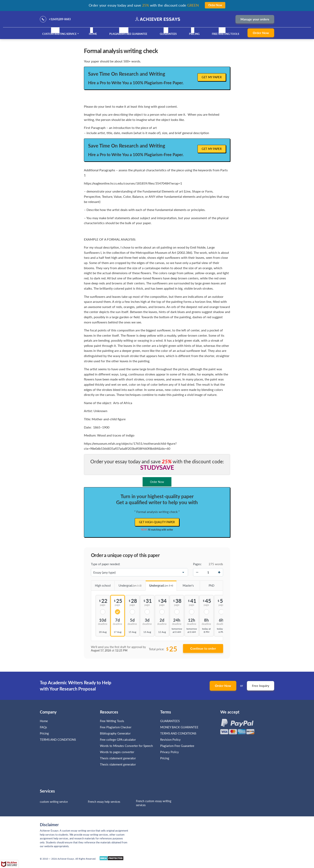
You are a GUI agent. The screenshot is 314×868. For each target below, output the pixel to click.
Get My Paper (212, 77)
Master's (185, 584)
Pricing (194, 34)
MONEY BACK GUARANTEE (179, 727)
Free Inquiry (261, 686)
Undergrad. (128, 584)
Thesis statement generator (118, 758)
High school (101, 584)
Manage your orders (255, 19)
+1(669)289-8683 (60, 19)
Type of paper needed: (106, 564)
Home (93, 34)
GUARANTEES (168, 34)
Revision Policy (170, 740)
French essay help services (104, 802)
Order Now (261, 33)
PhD (207, 584)
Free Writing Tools (225, 34)
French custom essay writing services (154, 803)
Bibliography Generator (115, 733)
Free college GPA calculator (118, 740)
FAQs (43, 727)
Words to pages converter (117, 752)
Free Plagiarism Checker (116, 727)
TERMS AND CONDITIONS (58, 740)
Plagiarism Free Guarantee (128, 34)
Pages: (197, 564)
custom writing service (54, 802)
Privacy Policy (170, 752)
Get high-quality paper (157, 522)
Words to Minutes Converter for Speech (126, 746)
